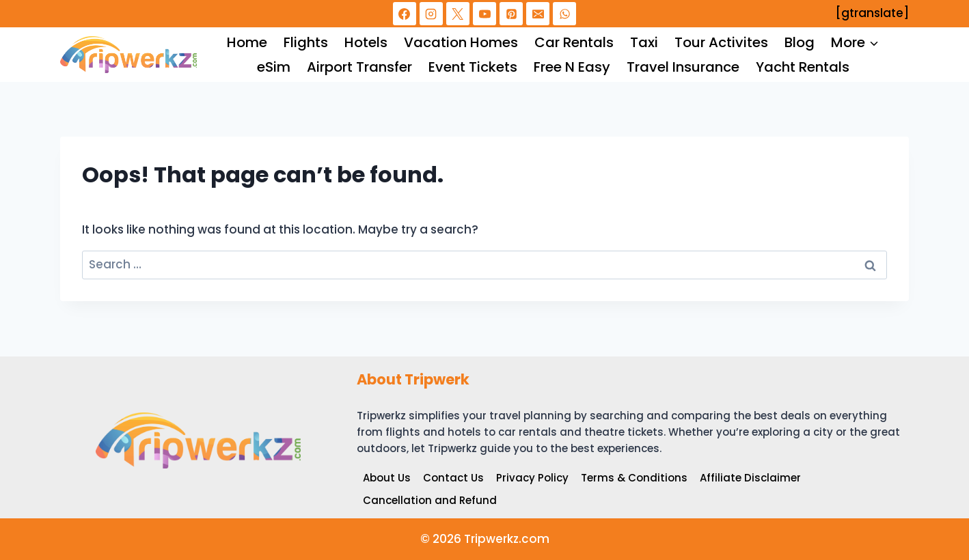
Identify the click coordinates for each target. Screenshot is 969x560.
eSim (274, 67)
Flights (306, 42)
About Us (387, 478)
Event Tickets (473, 67)
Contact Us (453, 478)
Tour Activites (721, 42)
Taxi (644, 42)
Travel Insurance (683, 67)
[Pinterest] (511, 14)
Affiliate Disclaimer (750, 478)
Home (247, 42)
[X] (458, 14)
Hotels (366, 42)
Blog (800, 42)
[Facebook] (405, 14)
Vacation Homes (461, 42)
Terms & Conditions (634, 478)
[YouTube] (485, 14)
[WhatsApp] (564, 14)
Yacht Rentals (803, 67)
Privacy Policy (532, 478)
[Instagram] (431, 14)
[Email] (538, 14)
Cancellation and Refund (430, 500)
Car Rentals (574, 42)
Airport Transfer (359, 67)
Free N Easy (572, 67)
